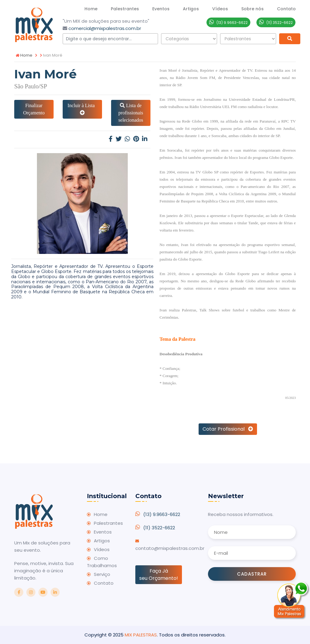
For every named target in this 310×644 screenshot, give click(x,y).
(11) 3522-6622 (159, 528)
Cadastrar (252, 574)
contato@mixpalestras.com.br (170, 548)
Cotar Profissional (228, 429)
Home (91, 9)
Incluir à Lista (82, 109)
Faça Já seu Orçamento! (159, 575)
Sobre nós (252, 9)
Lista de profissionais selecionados (131, 113)
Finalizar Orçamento (34, 109)
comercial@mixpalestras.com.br (105, 28)
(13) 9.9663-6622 (162, 514)
